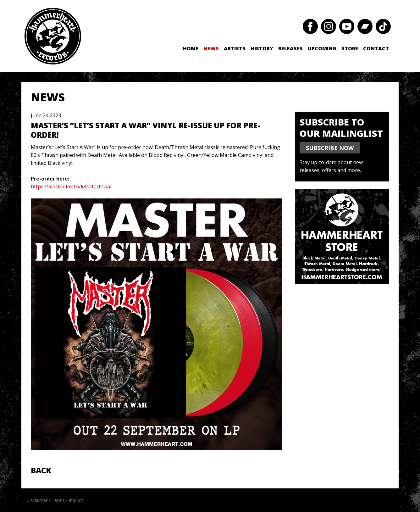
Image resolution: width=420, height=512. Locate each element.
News (211, 48)
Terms (58, 500)
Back (41, 470)
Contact (376, 48)
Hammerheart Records (53, 36)
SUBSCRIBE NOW (330, 148)
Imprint (76, 500)
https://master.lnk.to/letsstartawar (72, 186)
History (262, 48)
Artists (235, 48)
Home (191, 48)
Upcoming (322, 48)
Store (350, 48)
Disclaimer (37, 500)
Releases (290, 48)
